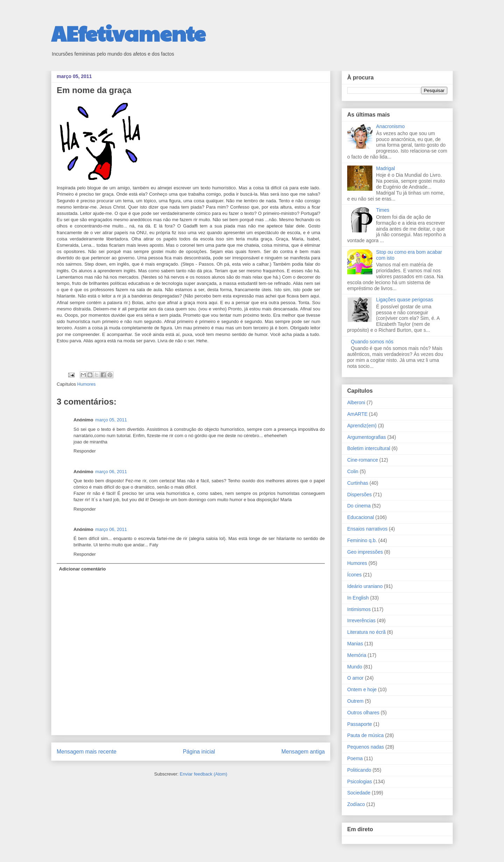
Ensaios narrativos (367, 529)
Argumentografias (367, 437)
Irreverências (361, 621)
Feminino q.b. (362, 540)
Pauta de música (365, 735)
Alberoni (356, 402)
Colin (353, 471)
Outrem (355, 701)
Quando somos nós (372, 342)
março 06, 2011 (111, 472)
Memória (357, 655)
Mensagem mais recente (87, 752)
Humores (87, 384)
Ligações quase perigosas (405, 300)
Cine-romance (363, 460)
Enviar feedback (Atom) (204, 774)
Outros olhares (363, 713)
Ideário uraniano (365, 586)
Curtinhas (358, 483)
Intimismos (359, 609)
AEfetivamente (128, 33)
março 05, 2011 (111, 420)
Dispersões (359, 495)
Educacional (360, 517)
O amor (355, 678)
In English (358, 598)
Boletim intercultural (369, 448)
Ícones (354, 575)
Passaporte (360, 724)
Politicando (359, 770)
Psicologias (360, 782)
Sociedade (359, 793)
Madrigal (386, 168)
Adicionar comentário (83, 569)
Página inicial (199, 752)
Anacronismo (391, 126)
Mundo (355, 667)
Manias (355, 644)
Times (383, 210)
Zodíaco (356, 804)
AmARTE (357, 414)
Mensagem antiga (303, 752)
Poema (355, 758)
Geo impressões (365, 552)
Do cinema (359, 506)
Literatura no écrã (366, 632)
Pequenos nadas (366, 747)
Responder (85, 451)
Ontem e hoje (362, 689)
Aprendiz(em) (362, 426)
